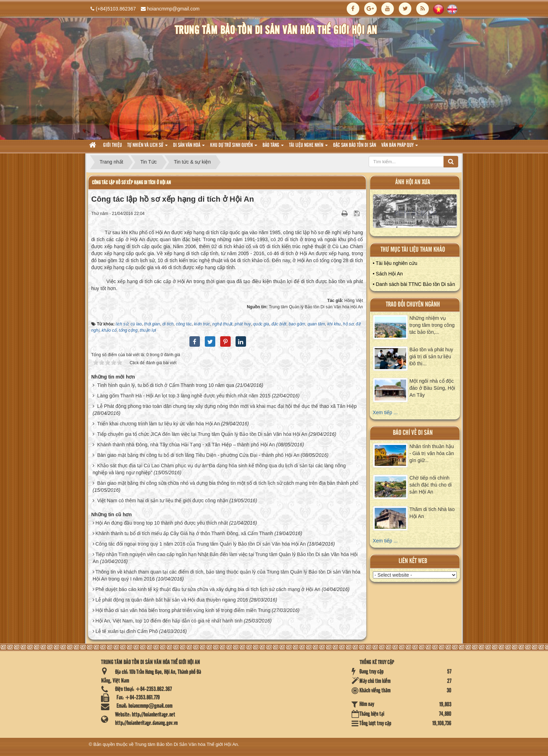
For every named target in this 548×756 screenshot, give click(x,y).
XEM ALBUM (415, 213)
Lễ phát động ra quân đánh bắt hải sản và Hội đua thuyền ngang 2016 (172, 600)
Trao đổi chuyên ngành (413, 305)
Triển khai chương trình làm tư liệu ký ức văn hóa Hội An (158, 424)
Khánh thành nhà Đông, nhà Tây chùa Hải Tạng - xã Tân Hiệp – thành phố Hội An (186, 445)
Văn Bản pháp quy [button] (400, 147)
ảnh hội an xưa (413, 182)
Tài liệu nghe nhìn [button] (308, 147)
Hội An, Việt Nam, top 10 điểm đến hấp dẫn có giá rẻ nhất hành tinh (169, 621)
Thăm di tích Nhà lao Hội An (432, 513)
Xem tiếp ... (385, 412)
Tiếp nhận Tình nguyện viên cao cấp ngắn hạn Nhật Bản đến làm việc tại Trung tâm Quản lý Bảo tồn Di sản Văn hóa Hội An (225, 558)
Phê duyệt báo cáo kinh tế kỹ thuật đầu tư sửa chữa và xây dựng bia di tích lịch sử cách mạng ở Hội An (208, 589)
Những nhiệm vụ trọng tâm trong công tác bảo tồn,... (432, 325)
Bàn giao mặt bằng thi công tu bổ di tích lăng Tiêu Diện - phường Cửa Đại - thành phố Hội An (198, 455)
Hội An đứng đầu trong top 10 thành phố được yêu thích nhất (162, 523)
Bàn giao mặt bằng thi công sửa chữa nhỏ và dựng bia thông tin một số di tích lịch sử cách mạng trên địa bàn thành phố (228, 483)
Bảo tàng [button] (273, 147)
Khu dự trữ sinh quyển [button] (234, 147)
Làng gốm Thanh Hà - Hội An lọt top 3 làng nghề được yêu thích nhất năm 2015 (184, 396)
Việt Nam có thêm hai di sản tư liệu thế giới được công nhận (163, 501)
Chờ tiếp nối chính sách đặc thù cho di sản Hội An (431, 485)
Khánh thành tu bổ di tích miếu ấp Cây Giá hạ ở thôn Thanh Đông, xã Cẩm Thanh (184, 533)
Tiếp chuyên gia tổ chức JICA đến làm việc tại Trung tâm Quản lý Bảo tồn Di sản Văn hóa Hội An (202, 434)
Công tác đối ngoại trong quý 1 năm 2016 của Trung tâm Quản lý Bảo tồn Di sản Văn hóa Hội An (201, 544)
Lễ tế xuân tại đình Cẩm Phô (127, 631)
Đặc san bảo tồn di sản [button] (355, 145)
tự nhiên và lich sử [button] (147, 147)
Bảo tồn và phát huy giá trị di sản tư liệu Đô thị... (431, 357)
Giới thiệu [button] (113, 145)
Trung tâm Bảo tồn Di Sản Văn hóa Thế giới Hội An (186, 744)
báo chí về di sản (413, 433)
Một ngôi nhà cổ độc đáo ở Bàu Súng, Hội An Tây (432, 388)
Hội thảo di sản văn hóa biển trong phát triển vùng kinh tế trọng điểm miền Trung (183, 610)
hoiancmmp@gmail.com (173, 9)
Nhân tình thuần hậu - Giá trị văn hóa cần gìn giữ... (432, 453)
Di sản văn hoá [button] (189, 147)
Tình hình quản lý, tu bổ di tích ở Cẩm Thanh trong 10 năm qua (166, 385)
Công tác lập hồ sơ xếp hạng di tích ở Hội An (131, 183)
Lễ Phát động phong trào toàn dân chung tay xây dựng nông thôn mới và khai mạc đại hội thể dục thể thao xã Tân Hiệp (227, 406)
